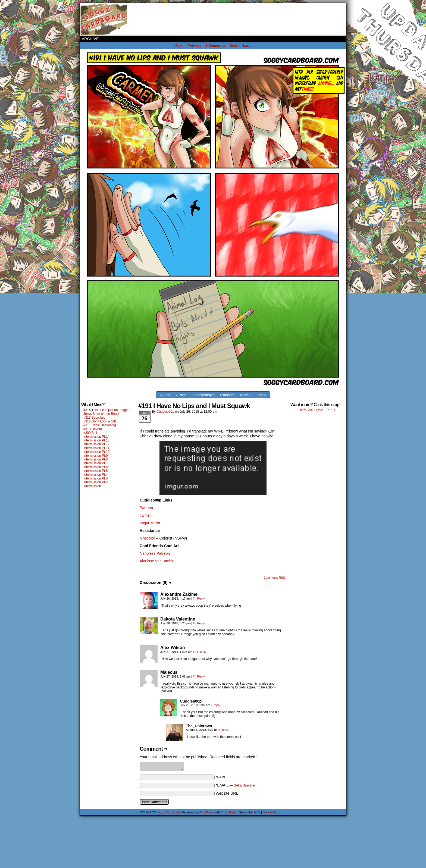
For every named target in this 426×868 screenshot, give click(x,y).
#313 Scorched (94, 418)
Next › (245, 395)
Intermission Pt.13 (96, 440)
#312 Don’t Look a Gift (100, 421)
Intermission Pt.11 (96, 448)
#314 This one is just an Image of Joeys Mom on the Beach (107, 412)
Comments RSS (274, 578)
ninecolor (147, 538)
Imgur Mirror (150, 523)
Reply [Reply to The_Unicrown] (225, 730)
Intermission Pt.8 (95, 459)
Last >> (249, 46)
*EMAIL (236, 785)
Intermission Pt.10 (96, 452)
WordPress (206, 812)
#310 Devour (93, 429)
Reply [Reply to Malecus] (201, 676)
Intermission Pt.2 (95, 482)
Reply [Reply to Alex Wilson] (203, 652)
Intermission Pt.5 (95, 471)
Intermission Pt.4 (95, 475)
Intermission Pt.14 (96, 437)
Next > (235, 46)
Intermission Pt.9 (95, 456)
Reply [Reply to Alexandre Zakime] (201, 598)
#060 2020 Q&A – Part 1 (318, 410)
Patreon (146, 508)
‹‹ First (165, 395)
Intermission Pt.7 (95, 463)
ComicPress (229, 812)
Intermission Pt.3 (95, 478)
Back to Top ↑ (272, 812)
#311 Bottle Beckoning (100, 425)
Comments (216, 46)
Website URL (227, 793)
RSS (257, 812)
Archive (90, 39)
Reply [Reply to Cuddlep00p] (216, 705)
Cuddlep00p (165, 412)
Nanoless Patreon (155, 553)
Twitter (145, 515)
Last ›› (261, 395)
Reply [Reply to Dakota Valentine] (201, 623)
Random (227, 395)
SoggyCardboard (104, 19)
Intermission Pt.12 (96, 444)
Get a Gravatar (244, 785)
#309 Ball (90, 433)
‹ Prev (181, 395)
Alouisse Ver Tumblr (157, 561)
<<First (177, 46)
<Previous (194, 46)
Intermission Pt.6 (95, 467)
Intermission (92, 486)
